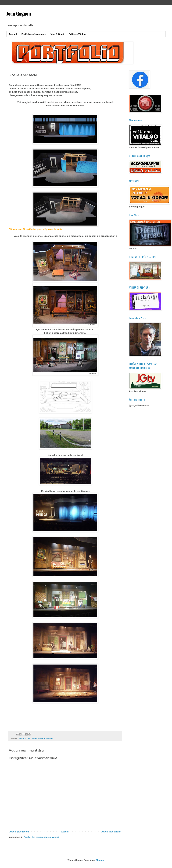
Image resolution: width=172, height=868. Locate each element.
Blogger (100, 860)
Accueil (13, 34)
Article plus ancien (111, 832)
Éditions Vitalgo (77, 34)
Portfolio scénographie (34, 34)
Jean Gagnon (19, 13)
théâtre (41, 738)
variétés (50, 738)
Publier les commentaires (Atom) (41, 837)
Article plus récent (19, 832)
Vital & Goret (57, 34)
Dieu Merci (32, 738)
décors (22, 738)
